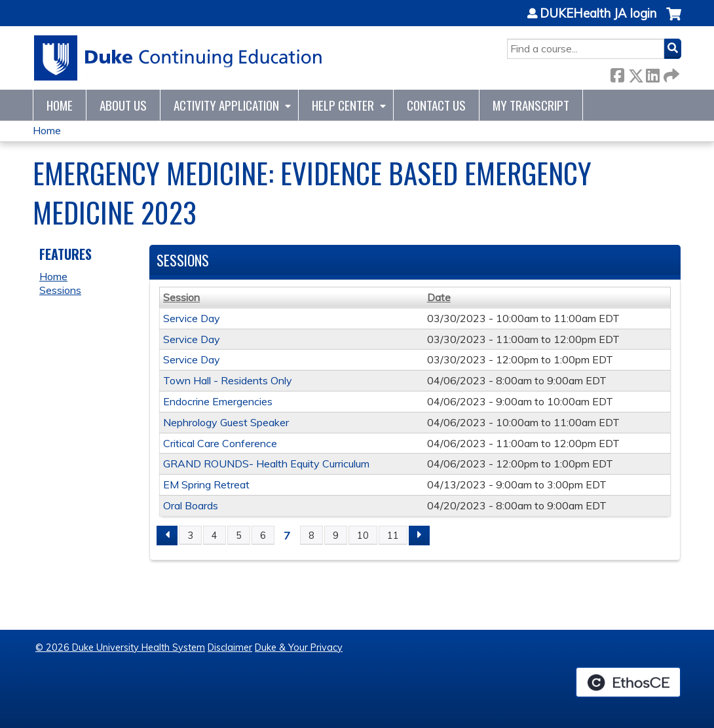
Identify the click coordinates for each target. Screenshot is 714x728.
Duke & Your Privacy (299, 647)
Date (439, 297)
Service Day (192, 318)
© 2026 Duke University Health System (120, 647)
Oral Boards (191, 505)
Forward (670, 73)
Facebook (617, 73)
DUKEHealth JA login (598, 14)
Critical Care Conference (220, 443)
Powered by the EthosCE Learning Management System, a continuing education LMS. (628, 682)
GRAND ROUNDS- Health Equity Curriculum (266, 464)
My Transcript (531, 105)
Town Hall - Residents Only (228, 380)
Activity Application (226, 105)
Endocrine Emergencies (218, 401)
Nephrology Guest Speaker (226, 422)
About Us (123, 105)
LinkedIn (652, 73)
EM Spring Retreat (206, 484)
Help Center (343, 105)
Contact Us (436, 105)
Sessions (60, 290)
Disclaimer (230, 647)
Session (181, 297)
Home (60, 105)
